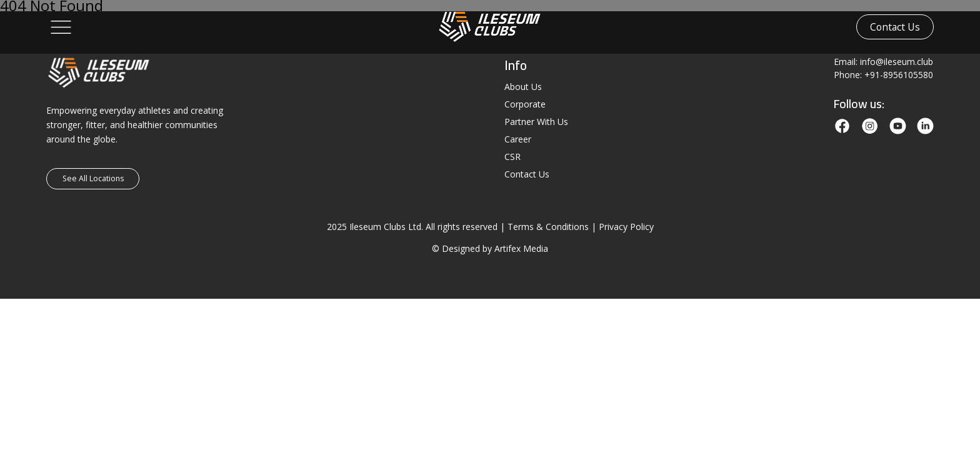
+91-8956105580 (899, 75)
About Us (523, 87)
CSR (512, 157)
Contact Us (895, 27)
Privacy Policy (626, 227)
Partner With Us (536, 122)
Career (518, 139)
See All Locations (93, 178)
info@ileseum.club (897, 62)
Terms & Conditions (548, 227)
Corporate (525, 104)
